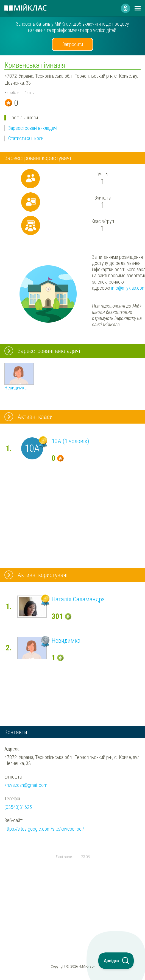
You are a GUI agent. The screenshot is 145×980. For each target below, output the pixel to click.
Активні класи (35, 417)
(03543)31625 (18, 807)
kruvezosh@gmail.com (26, 785)
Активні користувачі (43, 575)
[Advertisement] (72, 895)
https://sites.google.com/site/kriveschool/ (44, 829)
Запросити (73, 44)
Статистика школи (26, 138)
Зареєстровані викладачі (33, 128)
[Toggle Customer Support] (116, 961)
